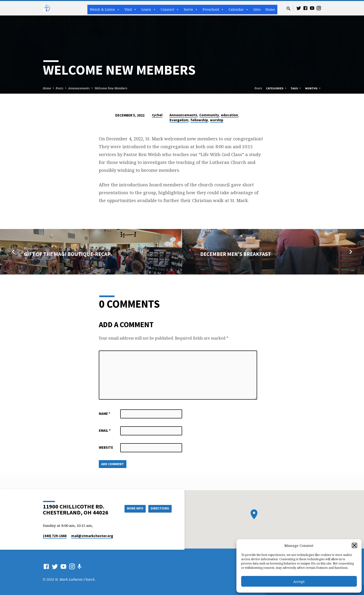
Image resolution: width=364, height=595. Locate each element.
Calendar (239, 10)
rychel (157, 115)
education (229, 115)
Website (106, 447)
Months (313, 88)
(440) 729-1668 (55, 536)
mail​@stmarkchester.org (92, 536)
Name (105, 414)
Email (105, 430)
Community (209, 115)
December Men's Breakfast (236, 254)
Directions (160, 508)
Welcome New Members (111, 88)
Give (257, 9)
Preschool (213, 10)
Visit (131, 10)
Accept (299, 581)
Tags (296, 88)
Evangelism (179, 120)
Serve (191, 10)
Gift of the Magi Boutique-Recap (67, 254)
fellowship (199, 120)
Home (270, 9)
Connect (170, 10)
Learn (149, 10)
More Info (133, 508)
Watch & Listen (105, 10)
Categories (277, 88)
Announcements (79, 88)
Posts (60, 88)
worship (217, 120)
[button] (354, 545)
